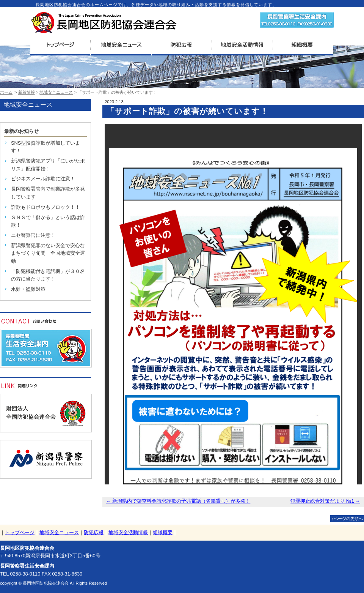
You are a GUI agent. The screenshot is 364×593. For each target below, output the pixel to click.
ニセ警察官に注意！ (33, 235)
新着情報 (27, 92)
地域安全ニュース (56, 92)
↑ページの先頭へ (347, 519)
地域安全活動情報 (128, 532)
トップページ (20, 532)
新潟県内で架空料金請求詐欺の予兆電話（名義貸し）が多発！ (178, 501)
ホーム (6, 92)
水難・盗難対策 (28, 289)
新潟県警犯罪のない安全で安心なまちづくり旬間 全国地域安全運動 (48, 253)
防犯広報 (94, 532)
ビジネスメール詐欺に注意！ (43, 179)
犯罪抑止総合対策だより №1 (325, 501)
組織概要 (163, 532)
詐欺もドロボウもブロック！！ (45, 207)
